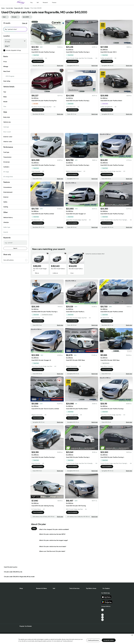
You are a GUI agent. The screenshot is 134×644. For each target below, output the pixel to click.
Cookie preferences (93, 640)
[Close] (132, 635)
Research (45, 2)
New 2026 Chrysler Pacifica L (58, 269)
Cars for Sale (9, 8)
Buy (31, 2)
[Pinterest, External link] (103, 620)
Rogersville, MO (19, 8)
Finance (54, 2)
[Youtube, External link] (103, 615)
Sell (38, 2)
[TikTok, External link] (103, 610)
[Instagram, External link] (103, 617)
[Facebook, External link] (103, 612)
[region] (67, 639)
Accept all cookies (109, 640)
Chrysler (27, 8)
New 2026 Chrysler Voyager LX (40, 270)
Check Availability (38, 61)
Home (3, 8)
